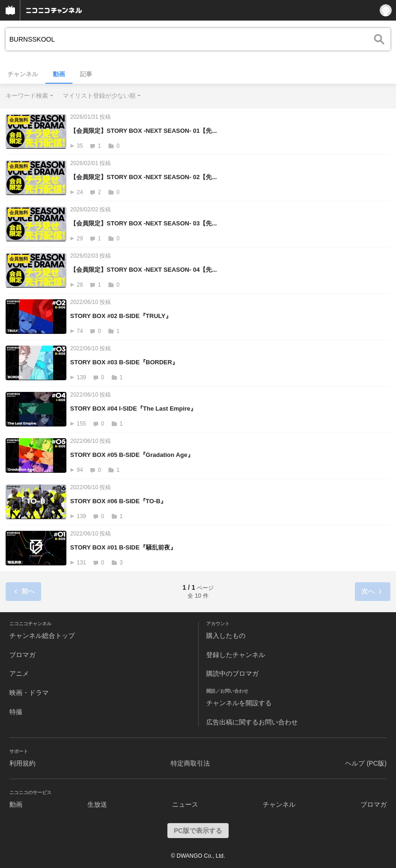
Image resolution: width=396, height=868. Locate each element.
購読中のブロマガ (232, 673)
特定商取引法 (190, 763)
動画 (59, 74)
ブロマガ (22, 655)
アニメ (19, 673)
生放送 (97, 804)
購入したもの (226, 636)
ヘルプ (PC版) (366, 763)
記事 (86, 74)
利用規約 (22, 763)
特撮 (16, 712)
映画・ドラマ (29, 693)
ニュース (185, 804)
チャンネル (23, 74)
